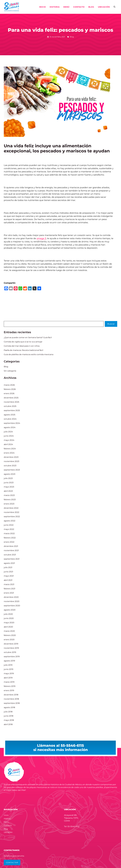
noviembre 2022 (11, 512)
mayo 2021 (9, 576)
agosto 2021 (9, 563)
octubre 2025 (10, 406)
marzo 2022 (9, 533)
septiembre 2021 (12, 559)
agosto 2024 (10, 427)
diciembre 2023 (11, 457)
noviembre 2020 (12, 601)
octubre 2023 (10, 466)
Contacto (79, 7)
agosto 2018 (9, 707)
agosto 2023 (10, 474)
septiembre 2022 (12, 516)
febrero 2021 (10, 589)
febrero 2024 (10, 449)
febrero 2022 (10, 538)
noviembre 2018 (11, 699)
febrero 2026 (10, 389)
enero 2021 (9, 593)
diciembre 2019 (11, 644)
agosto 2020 (10, 610)
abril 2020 (8, 627)
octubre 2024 (10, 419)
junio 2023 (9, 483)
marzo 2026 (9, 385)
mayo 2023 (9, 487)
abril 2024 (8, 444)
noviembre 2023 (11, 461)
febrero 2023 (10, 500)
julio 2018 (8, 712)
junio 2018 (9, 716)
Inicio (42, 7)
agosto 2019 (9, 661)
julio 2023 (8, 478)
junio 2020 (9, 618)
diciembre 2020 (11, 597)
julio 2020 (8, 614)
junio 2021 (8, 572)
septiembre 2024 (12, 423)
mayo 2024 (9, 440)
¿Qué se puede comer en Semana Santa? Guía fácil (28, 337)
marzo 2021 (9, 584)
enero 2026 (9, 393)
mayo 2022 (9, 529)
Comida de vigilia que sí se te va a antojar (23, 342)
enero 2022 (9, 542)
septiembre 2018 (12, 703)
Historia (55, 7)
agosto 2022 (10, 521)
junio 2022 (9, 525)
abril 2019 (8, 678)
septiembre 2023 (12, 470)
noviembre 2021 (11, 550)
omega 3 (41, 238)
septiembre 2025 (12, 410)
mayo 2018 (9, 720)
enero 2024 (9, 453)
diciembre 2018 (11, 695)
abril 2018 (8, 724)
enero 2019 (9, 690)
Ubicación (104, 7)
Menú (66, 7)
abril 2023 (8, 491)
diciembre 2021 (11, 546)
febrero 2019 (10, 686)
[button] (114, 7)
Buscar (111, 324)
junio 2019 (9, 669)
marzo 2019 (9, 682)
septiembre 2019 (12, 657)
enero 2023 (9, 504)
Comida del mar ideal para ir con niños (22, 346)
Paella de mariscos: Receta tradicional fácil (23, 350)
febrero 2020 (10, 635)
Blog (91, 7)
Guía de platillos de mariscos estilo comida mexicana (29, 354)
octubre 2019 (10, 652)
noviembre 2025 (11, 402)
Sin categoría (10, 371)
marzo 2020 (9, 631)
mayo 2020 (9, 623)
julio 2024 (8, 432)
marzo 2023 (9, 495)
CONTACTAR (12, 863)
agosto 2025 (10, 415)
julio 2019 (8, 665)
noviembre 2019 (11, 648)
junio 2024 (9, 436)
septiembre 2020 (12, 606)
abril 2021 (8, 580)
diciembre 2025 (11, 398)
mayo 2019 (9, 673)
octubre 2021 (10, 555)
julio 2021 (8, 567)
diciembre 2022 (11, 508)
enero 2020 (9, 640)
